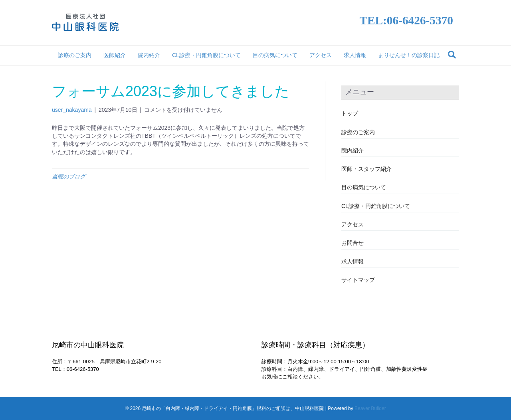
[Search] (452, 55)
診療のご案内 (75, 55)
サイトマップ (358, 280)
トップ (350, 113)
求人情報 (355, 55)
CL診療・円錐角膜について (206, 55)
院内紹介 (149, 55)
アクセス (321, 55)
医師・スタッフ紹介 (366, 169)
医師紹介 (115, 55)
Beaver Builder (370, 408)
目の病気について (275, 55)
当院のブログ (69, 176)
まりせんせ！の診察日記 (409, 55)
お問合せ (353, 243)
